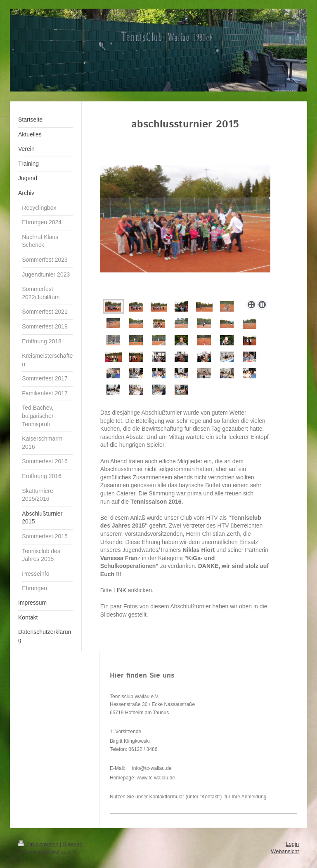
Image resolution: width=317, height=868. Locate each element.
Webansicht (285, 851)
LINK (120, 590)
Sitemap (73, 844)
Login (292, 844)
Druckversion (39, 844)
